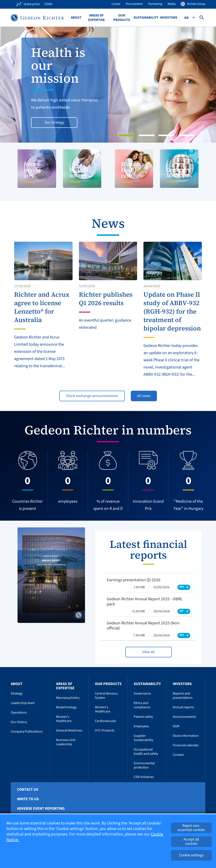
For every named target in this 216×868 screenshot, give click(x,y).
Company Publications (27, 732)
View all (148, 652)
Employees (141, 726)
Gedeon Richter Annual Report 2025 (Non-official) (144, 626)
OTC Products (105, 730)
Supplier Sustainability (143, 738)
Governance (142, 693)
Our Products (122, 18)
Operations (19, 712)
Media (172, 4)
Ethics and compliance (142, 705)
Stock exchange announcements (92, 396)
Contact (178, 755)
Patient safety (143, 717)
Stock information (186, 736)
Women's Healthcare (64, 719)
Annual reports (183, 707)
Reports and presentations (183, 696)
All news (144, 396)
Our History (19, 722)
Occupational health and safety (146, 752)
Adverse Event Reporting (41, 809)
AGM (176, 726)
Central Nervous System (106, 696)
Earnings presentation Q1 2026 (134, 580)
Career (116, 4)
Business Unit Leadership (66, 742)
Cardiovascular (106, 721)
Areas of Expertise (97, 18)
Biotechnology (66, 707)
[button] (16, 85)
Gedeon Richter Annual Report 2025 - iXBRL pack (145, 602)
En (187, 18)
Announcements (184, 717)
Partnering (155, 4)
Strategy (17, 693)
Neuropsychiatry (68, 698)
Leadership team (23, 703)
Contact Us (28, 790)
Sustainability (146, 18)
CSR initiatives (144, 777)
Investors (169, 18)
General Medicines (69, 730)
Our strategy (54, 122)
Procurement (134, 4)
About (76, 18)
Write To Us (28, 799)
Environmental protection (144, 765)
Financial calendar (186, 745)
